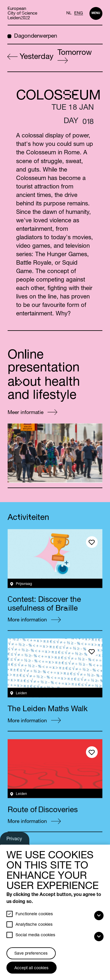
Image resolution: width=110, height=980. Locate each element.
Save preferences (31, 954)
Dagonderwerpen (32, 36)
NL (69, 13)
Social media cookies (35, 935)
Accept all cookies (31, 968)
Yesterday (30, 57)
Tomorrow (75, 56)
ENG (79, 13)
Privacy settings (15, 841)
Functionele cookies (34, 914)
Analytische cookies (34, 925)
